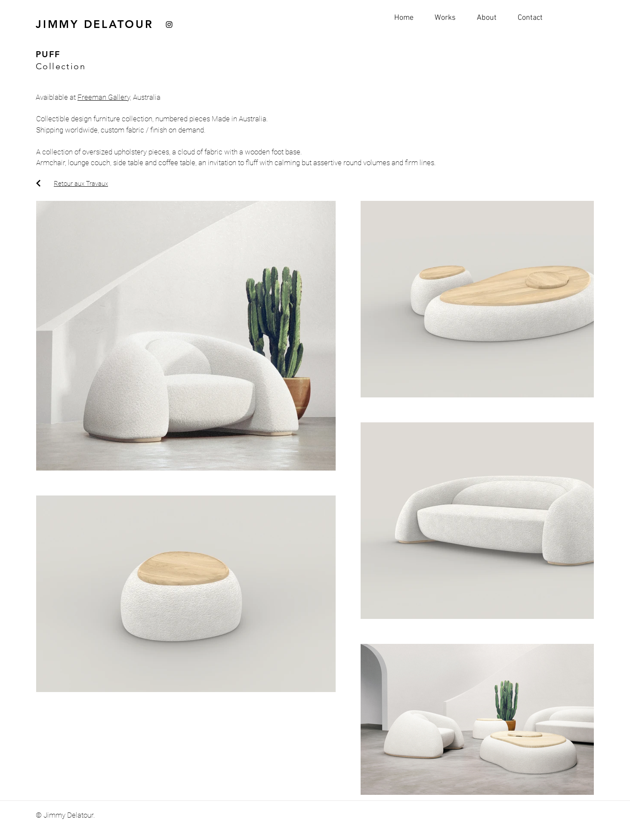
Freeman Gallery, (104, 97)
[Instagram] (169, 25)
